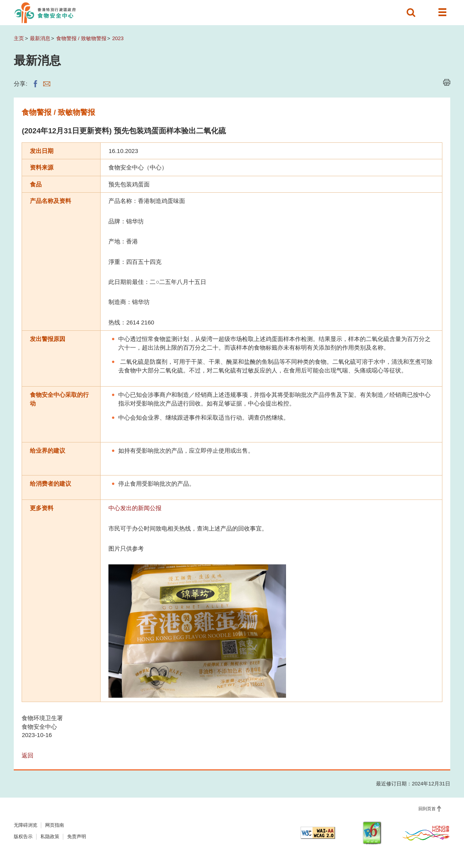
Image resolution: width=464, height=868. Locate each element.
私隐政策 (50, 837)
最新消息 (40, 38)
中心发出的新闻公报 (135, 508)
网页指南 (55, 825)
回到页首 (427, 809)
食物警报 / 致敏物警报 (81, 38)
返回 (28, 755)
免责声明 (77, 837)
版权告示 (23, 837)
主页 (19, 38)
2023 (118, 38)
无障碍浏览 (26, 825)
